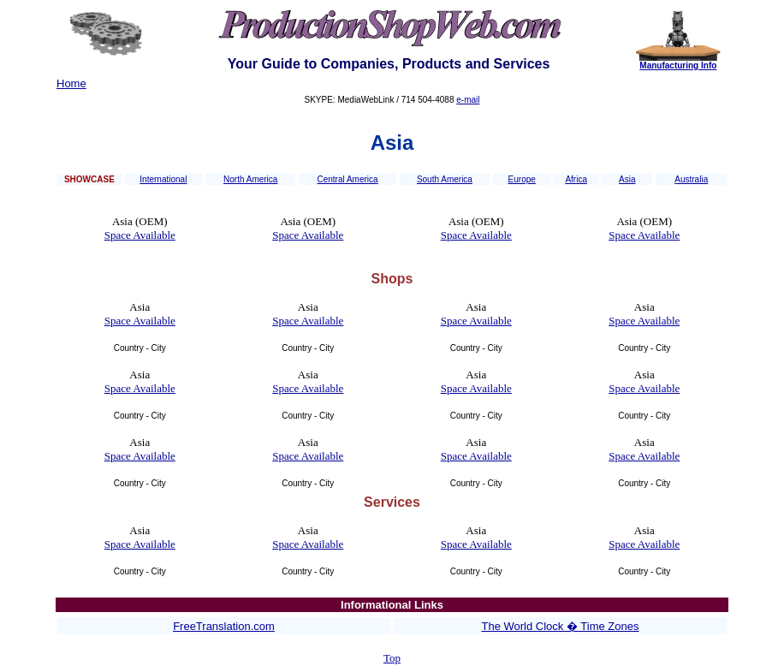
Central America (347, 179)
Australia (691, 179)
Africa (576, 179)
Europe (522, 179)
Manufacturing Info (678, 65)
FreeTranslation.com (224, 626)
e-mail (468, 100)
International (163, 179)
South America (445, 179)
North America (250, 179)
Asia (627, 179)
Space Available (140, 235)
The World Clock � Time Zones (561, 626)
